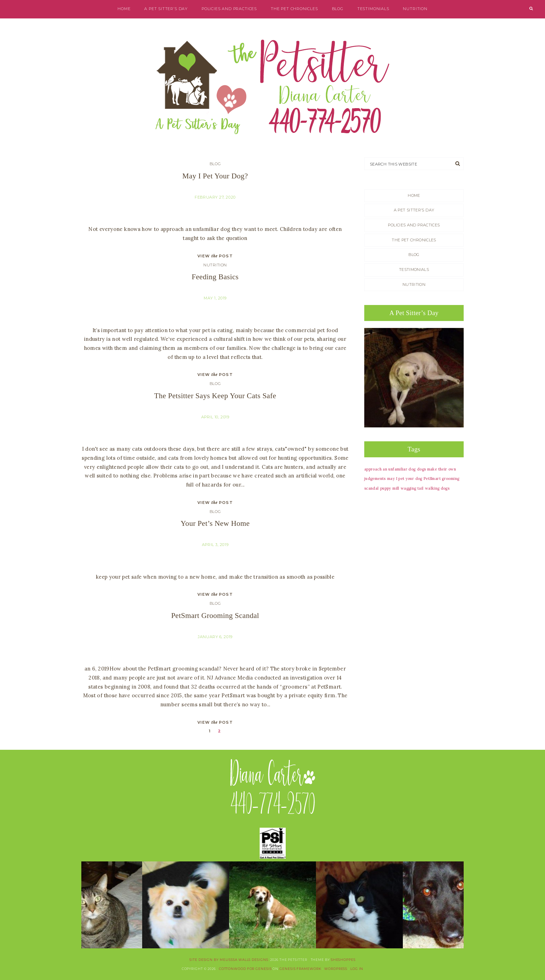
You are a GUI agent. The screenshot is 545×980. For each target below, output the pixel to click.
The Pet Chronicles (294, 9)
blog (338, 9)
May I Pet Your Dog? (215, 176)
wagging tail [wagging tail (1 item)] (412, 488)
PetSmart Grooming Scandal (215, 616)
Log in (357, 969)
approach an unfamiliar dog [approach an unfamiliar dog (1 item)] (390, 469)
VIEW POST (215, 256)
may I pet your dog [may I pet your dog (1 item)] (405, 479)
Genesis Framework (300, 969)
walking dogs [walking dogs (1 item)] (437, 488)
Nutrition (415, 9)
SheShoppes (343, 960)
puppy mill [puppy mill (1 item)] (390, 488)
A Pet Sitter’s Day (166, 9)
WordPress (336, 969)
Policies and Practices (229, 9)
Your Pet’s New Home (215, 523)
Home (124, 9)
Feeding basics (215, 277)
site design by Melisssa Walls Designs (229, 960)
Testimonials (373, 9)
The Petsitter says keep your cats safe (215, 396)
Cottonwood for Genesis (245, 969)
